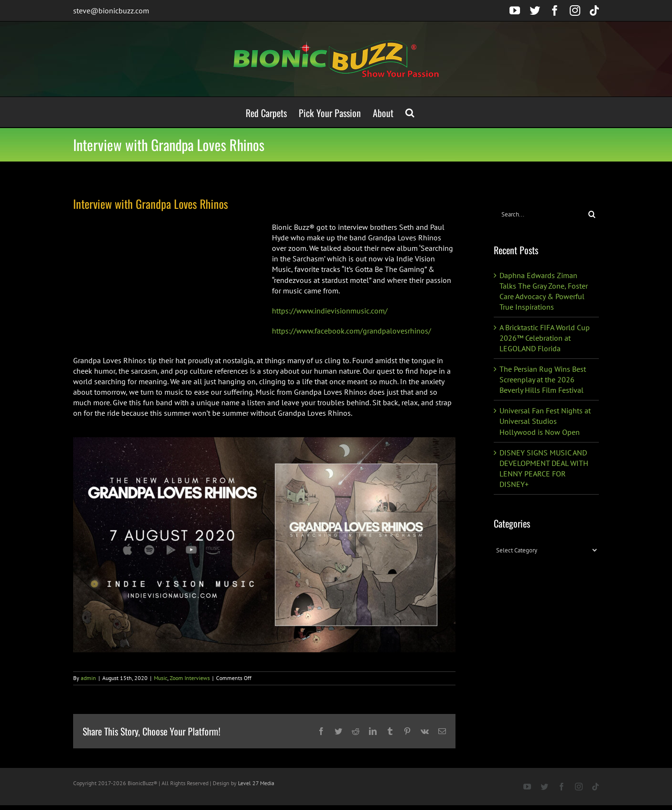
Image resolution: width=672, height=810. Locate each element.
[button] (410, 112)
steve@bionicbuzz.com (111, 11)
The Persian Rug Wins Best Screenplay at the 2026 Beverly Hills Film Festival (543, 379)
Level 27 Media (256, 783)
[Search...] (539, 214)
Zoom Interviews (190, 678)
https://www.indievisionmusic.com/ (330, 311)
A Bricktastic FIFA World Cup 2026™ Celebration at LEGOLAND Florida (545, 338)
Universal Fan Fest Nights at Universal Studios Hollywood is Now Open (545, 421)
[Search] (592, 214)
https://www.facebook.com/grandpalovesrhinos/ (352, 331)
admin (88, 678)
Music (161, 678)
